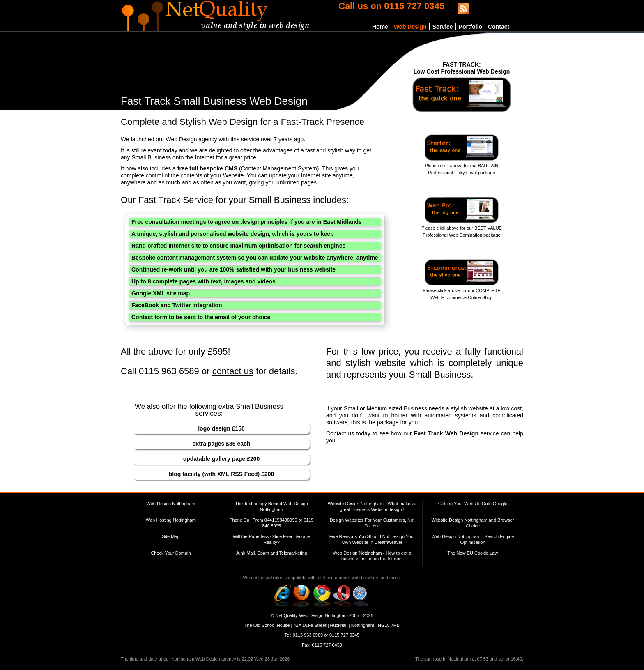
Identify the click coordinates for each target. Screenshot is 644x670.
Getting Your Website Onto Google (473, 504)
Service (443, 27)
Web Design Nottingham (171, 504)
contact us (233, 371)
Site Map (171, 536)
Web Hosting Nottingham (171, 520)
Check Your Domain (171, 553)
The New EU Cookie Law (473, 553)
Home (380, 27)
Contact (499, 27)
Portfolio (471, 27)
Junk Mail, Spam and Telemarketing (271, 553)
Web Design (410, 27)
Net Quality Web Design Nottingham (312, 615)
